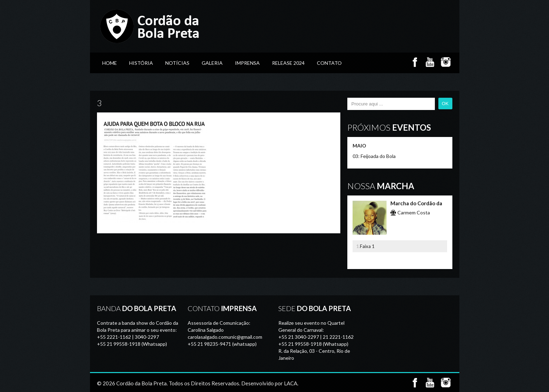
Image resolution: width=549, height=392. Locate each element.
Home (110, 63)
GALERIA (212, 63)
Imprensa (247, 63)
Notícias (177, 63)
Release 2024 (288, 63)
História (141, 63)
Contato (329, 63)
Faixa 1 (367, 246)
